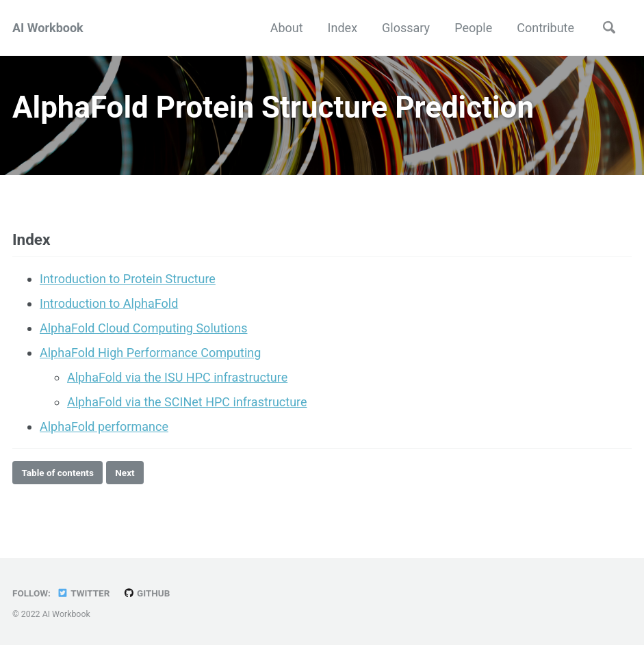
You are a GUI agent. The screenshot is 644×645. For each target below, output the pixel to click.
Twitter (83, 593)
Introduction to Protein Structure (128, 279)
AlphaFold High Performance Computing (150, 353)
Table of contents (58, 473)
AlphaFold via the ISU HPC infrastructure (177, 377)
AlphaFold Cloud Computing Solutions (143, 328)
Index (343, 28)
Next (125, 473)
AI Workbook (48, 28)
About (287, 28)
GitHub (147, 593)
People (473, 28)
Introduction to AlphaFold (109, 303)
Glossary (406, 28)
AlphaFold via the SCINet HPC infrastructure (187, 402)
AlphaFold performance (104, 426)
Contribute (545, 28)
